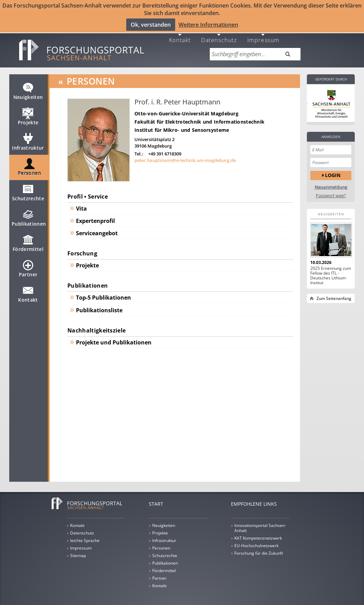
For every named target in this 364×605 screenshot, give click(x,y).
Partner (28, 266)
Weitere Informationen (208, 24)
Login (333, 170)
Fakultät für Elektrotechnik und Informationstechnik (199, 116)
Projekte (28, 114)
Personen (29, 165)
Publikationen (29, 215)
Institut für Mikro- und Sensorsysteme (182, 124)
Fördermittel (28, 241)
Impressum (263, 34)
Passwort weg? (331, 190)
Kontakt (180, 34)
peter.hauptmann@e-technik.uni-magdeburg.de (185, 155)
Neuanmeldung (331, 182)
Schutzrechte (28, 190)
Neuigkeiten (28, 89)
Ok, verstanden (151, 24)
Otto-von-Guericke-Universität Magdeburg (186, 108)
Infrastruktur (28, 139)
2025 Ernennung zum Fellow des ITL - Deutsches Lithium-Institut (331, 270)
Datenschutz (219, 34)
